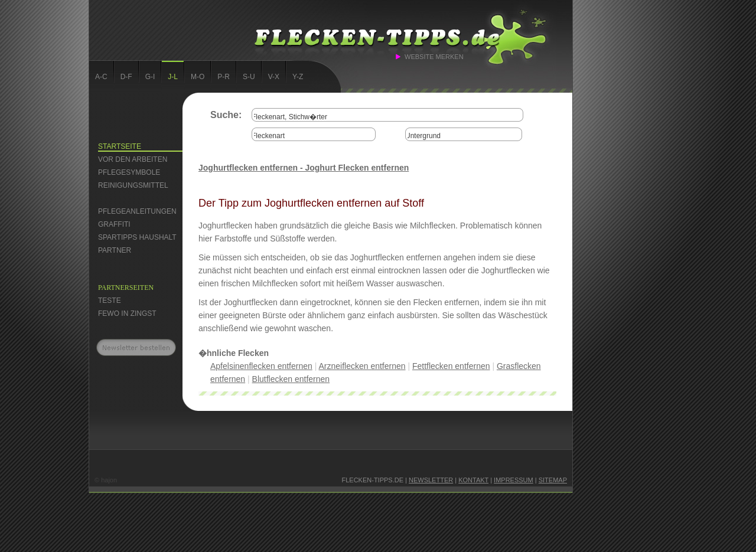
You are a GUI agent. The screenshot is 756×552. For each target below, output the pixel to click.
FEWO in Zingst (127, 313)
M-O (198, 77)
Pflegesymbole (129, 172)
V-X (274, 77)
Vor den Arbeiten (133, 159)
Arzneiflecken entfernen (362, 366)
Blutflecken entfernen (291, 379)
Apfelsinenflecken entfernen (261, 366)
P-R (224, 77)
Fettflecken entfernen (451, 366)
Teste (110, 301)
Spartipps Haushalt (137, 237)
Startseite (120, 146)
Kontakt (473, 480)
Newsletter (431, 480)
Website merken (434, 57)
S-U (249, 77)
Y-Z (298, 77)
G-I (150, 77)
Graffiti (114, 224)
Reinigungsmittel (133, 185)
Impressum (514, 480)
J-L (173, 77)
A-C (101, 77)
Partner (115, 250)
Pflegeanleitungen (137, 211)
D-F (126, 77)
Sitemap (553, 480)
